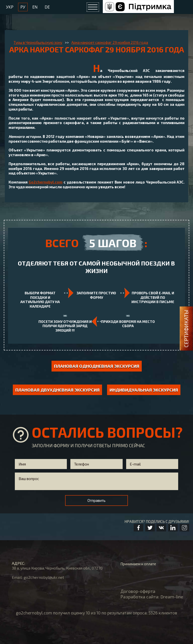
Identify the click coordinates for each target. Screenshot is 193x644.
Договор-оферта (138, 591)
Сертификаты (186, 328)
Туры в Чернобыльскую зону (38, 42)
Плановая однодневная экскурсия (97, 366)
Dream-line (172, 597)
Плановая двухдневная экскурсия (57, 390)
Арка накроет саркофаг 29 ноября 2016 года (110, 42)
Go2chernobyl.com (45, 182)
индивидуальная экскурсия (144, 390)
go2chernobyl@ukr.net (44, 577)
